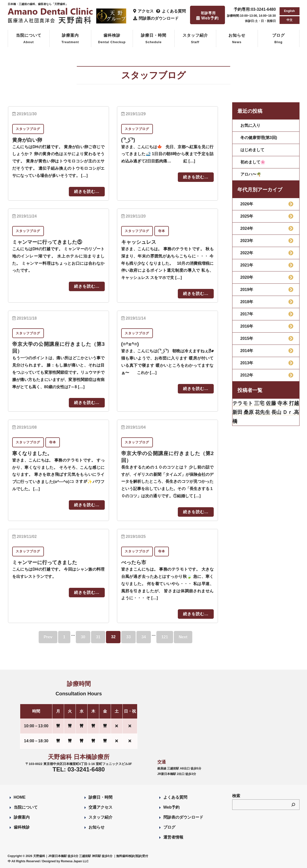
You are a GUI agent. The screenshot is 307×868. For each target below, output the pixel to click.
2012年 (247, 375)
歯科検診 (112, 39)
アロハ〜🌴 (251, 174)
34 (144, 637)
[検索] (293, 805)
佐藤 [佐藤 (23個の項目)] (271, 403)
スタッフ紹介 (195, 39)
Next (183, 637)
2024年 (247, 228)
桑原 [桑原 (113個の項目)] (249, 412)
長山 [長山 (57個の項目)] (276, 412)
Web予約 (171, 807)
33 (128, 637)
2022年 (247, 253)
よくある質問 (175, 797)
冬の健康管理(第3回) (259, 138)
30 (83, 637)
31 (98, 637)
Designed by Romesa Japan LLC (65, 861)
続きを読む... (87, 191)
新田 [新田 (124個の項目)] (238, 412)
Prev (48, 637)
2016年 (247, 326)
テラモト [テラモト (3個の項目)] (243, 403)
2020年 (247, 277)
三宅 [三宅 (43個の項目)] (259, 403)
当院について (29, 39)
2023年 (247, 241)
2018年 (247, 302)
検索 (236, 796)
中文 (290, 20)
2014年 (247, 351)
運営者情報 (173, 837)
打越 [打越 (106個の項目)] (294, 403)
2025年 (247, 216)
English (289, 11)
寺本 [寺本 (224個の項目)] (282, 403)
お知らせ (237, 39)
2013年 (247, 363)
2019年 (247, 290)
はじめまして (252, 150)
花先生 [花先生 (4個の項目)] (262, 412)
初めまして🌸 (253, 162)
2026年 (247, 204)
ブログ (278, 39)
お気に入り (250, 125)
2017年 (247, 314)
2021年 (247, 265)
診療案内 (70, 39)
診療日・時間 (154, 39)
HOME (20, 797)
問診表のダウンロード (183, 817)
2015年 (247, 338)
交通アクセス (101, 807)
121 (165, 637)
